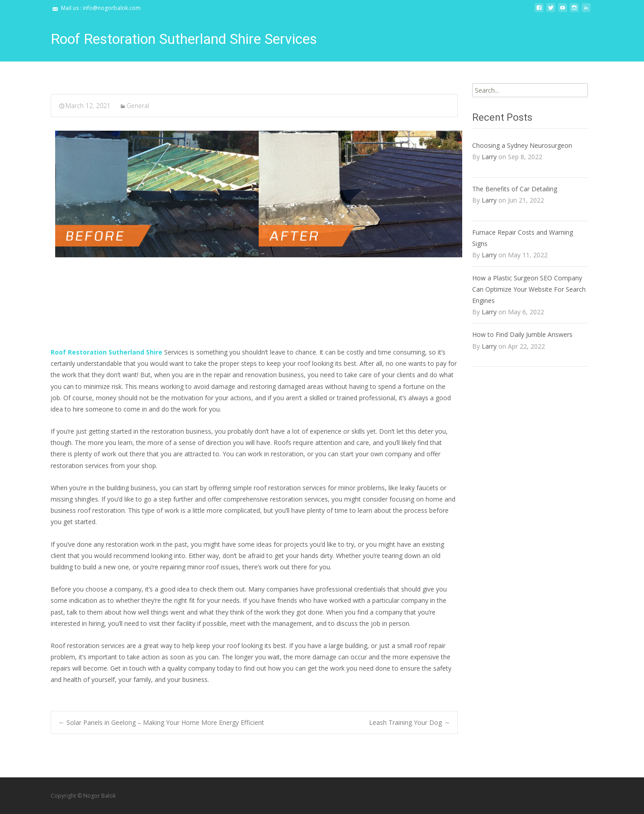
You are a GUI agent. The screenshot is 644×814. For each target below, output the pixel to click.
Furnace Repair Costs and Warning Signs (523, 238)
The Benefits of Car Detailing (515, 189)
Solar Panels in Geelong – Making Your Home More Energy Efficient (161, 722)
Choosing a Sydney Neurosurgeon (522, 145)
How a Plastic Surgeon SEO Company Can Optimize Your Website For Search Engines (529, 289)
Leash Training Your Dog (410, 722)
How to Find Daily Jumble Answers (522, 334)
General (138, 106)
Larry (489, 157)
